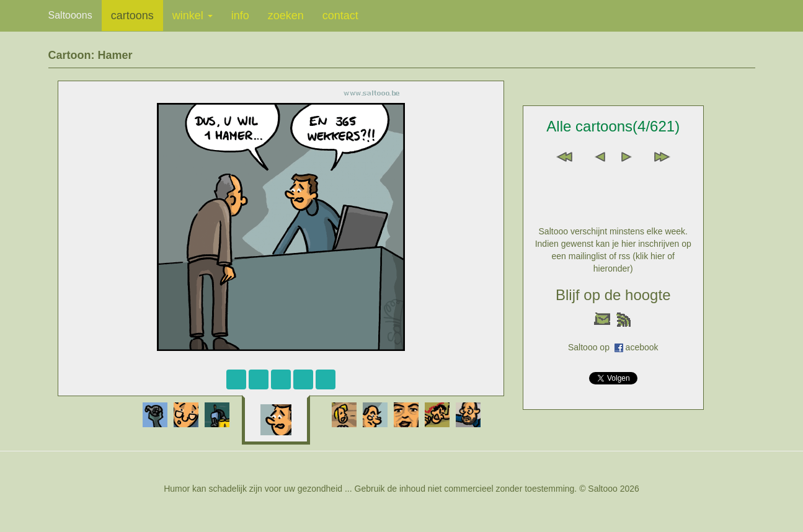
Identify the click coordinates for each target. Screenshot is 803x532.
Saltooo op (591, 347)
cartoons (132, 16)
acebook (642, 347)
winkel (193, 16)
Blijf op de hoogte (613, 295)
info (240, 16)
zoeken (286, 16)
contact (340, 16)
